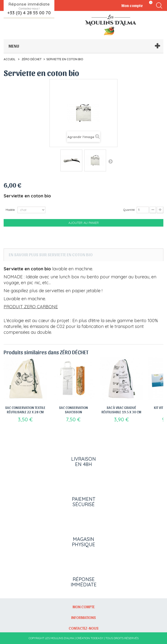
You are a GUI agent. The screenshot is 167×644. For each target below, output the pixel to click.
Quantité (129, 210)
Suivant (110, 161)
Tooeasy (97, 638)
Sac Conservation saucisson (73, 410)
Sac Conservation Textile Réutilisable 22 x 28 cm (25, 410)
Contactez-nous (84, 628)
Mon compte (84, 607)
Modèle (11, 210)
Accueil (9, 59)
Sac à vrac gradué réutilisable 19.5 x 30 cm (121, 410)
